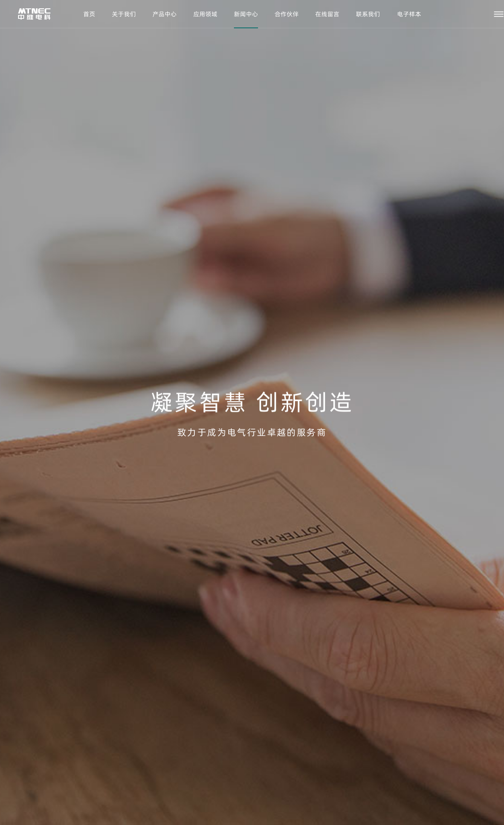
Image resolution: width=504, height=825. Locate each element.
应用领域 (205, 14)
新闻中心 (246, 14)
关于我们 (124, 14)
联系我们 (368, 14)
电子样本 (409, 14)
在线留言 (327, 14)
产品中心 (165, 14)
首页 (89, 14)
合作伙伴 (287, 14)
